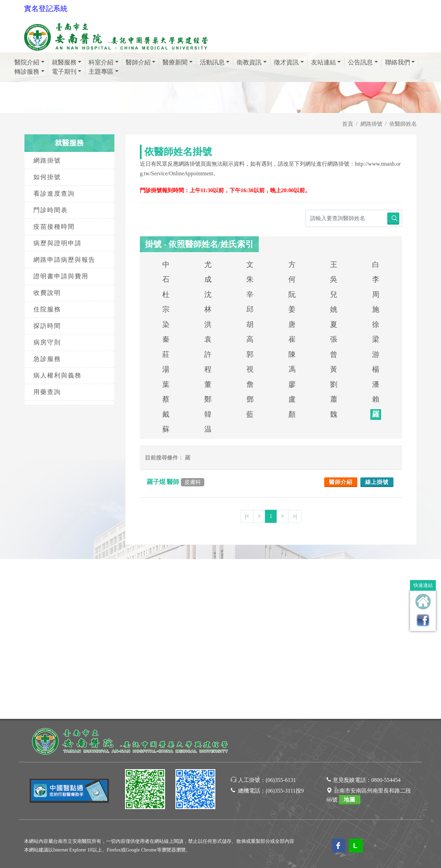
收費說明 (47, 293)
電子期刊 (67, 72)
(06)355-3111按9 (285, 631)
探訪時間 (47, 326)
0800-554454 (386, 620)
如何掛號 (47, 177)
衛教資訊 (252, 62)
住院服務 (47, 309)
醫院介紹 (29, 62)
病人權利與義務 (58, 375)
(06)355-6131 (281, 620)
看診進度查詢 (54, 194)
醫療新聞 (178, 62)
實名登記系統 (46, 9)
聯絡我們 (400, 62)
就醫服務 (67, 62)
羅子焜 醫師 (176, 482)
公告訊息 (363, 62)
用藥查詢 (47, 392)
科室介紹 (104, 62)
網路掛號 (371, 124)
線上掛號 (377, 482)
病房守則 (47, 342)
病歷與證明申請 (58, 243)
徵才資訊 (289, 62)
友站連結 (326, 62)
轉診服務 (29, 72)
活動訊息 (215, 62)
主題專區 (104, 72)
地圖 (350, 640)
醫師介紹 (141, 62)
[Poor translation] (25, 751)
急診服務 (47, 359)
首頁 (348, 124)
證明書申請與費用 (61, 276)
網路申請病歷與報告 (64, 260)
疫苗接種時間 (54, 227)
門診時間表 (51, 210)
